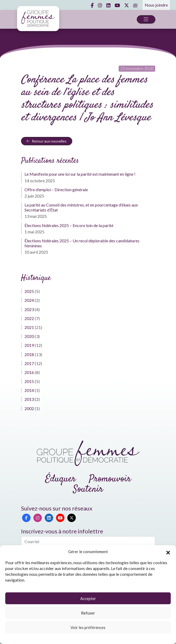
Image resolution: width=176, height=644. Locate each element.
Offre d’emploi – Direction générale (56, 190)
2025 (29, 291)
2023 (29, 309)
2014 (29, 390)
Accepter (88, 598)
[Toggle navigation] (146, 19)
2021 (29, 327)
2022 (29, 318)
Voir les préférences (88, 627)
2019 (29, 345)
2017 (29, 363)
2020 (29, 336)
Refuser (88, 613)
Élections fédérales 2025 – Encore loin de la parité (69, 225)
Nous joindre (156, 5)
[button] (168, 552)
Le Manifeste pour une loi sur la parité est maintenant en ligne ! (80, 174)
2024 (29, 300)
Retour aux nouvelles (47, 141)
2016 (29, 372)
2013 (29, 399)
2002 (29, 408)
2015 (29, 381)
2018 (29, 354)
